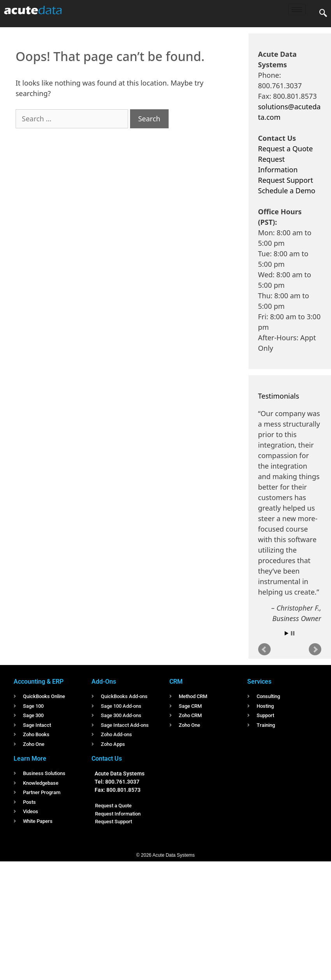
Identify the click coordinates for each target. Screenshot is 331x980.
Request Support (286, 180)
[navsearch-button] (323, 14)
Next (315, 649)
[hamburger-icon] (297, 10)
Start (287, 633)
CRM (176, 682)
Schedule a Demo (287, 191)
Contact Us (107, 759)
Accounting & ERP (39, 682)
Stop (293, 633)
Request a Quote (286, 149)
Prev (264, 649)
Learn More (30, 759)
